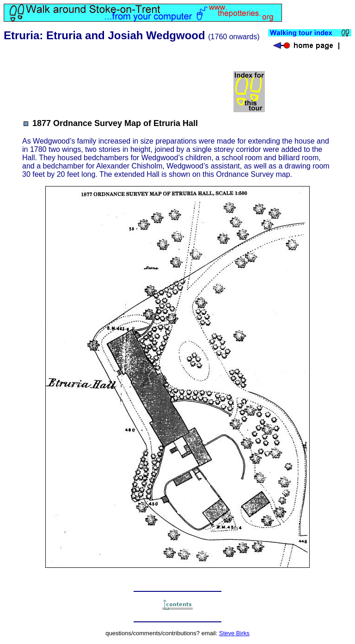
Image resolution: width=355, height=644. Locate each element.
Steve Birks (234, 633)
